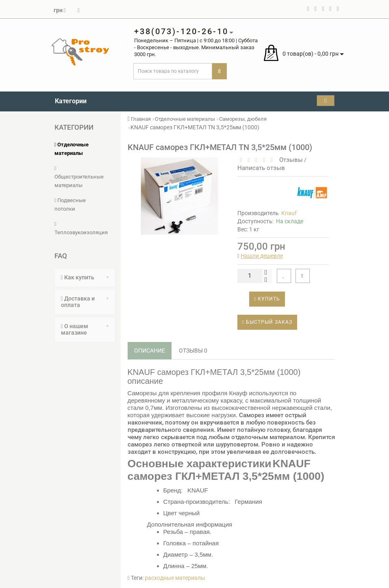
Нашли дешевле (262, 256)
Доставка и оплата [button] (85, 302)
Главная (139, 119)
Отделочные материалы (185, 119)
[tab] (85, 278)
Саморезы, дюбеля (243, 119)
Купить (267, 299)
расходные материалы (175, 578)
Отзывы (289, 160)
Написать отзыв (261, 168)
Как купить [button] (85, 277)
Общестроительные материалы (79, 177)
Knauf (289, 213)
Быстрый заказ (267, 322)
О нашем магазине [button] (85, 329)
